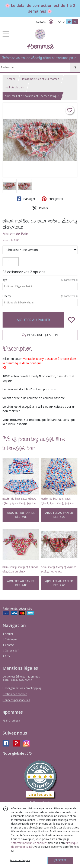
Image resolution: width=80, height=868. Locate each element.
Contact (41, 22)
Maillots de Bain (15, 234)
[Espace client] (51, 22)
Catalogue (10, 639)
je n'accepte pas (20, 860)
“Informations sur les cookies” (29, 843)
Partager (26, 199)
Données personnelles (16, 700)
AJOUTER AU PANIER (33, 320)
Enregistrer (52, 199)
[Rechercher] (75, 67)
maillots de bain (14, 87)
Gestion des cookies (15, 694)
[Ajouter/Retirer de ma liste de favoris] (71, 320)
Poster (40, 208)
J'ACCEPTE (60, 860)
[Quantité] (11, 262)
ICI (4, 367)
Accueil (11, 79)
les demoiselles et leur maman (41, 79)
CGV (6, 656)
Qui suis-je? (11, 651)
